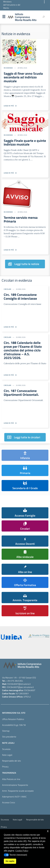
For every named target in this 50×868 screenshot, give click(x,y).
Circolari (7, 289)
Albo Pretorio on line (11, 779)
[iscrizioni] (11, 637)
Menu (4, 17)
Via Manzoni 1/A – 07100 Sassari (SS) (19, 678)
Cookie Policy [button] (22, 851)
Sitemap (6, 731)
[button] (6, 855)
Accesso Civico (9, 802)
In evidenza (8, 68)
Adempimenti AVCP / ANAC (14, 797)
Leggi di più (10, 106)
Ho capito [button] (10, 861)
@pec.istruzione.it (26, 687)
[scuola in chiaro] (39, 636)
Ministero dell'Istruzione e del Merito (12, 5)
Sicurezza (6, 749)
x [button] (48, 831)
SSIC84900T (13, 684)
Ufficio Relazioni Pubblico (13, 719)
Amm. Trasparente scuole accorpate (18, 791)
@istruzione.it (25, 684)
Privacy (5, 767)
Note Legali (7, 755)
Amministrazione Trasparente (15, 785)
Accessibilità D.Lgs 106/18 (14, 725)
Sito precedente (9, 737)
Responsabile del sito (11, 761)
